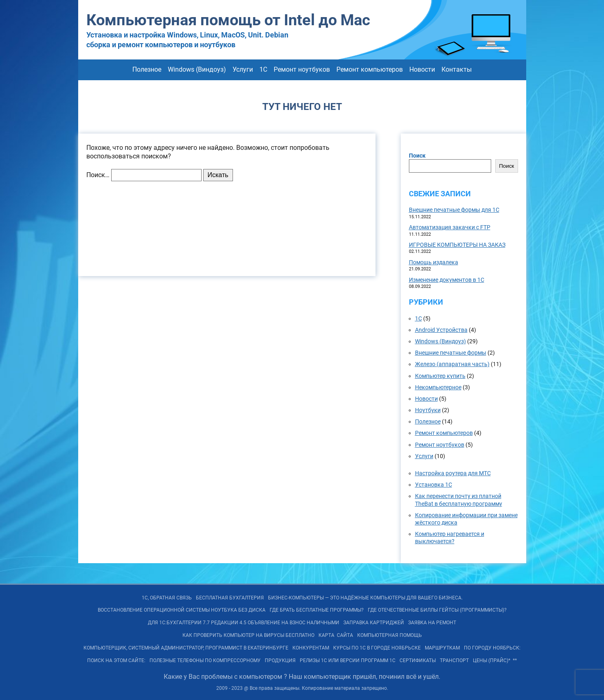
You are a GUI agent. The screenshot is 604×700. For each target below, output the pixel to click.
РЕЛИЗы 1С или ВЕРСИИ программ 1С (348, 661)
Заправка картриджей (374, 623)
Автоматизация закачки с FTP (450, 227)
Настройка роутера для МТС (453, 473)
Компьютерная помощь (390, 635)
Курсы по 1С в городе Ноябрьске (377, 648)
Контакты (457, 69)
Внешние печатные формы (451, 353)
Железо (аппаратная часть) (452, 364)
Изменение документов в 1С (447, 280)
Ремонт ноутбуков (302, 69)
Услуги (243, 69)
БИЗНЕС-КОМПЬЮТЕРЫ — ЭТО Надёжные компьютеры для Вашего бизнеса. (365, 598)
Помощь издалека (434, 262)
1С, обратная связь (167, 598)
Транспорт (454, 661)
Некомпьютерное (438, 387)
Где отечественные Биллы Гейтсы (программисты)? (437, 610)
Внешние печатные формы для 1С (454, 210)
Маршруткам (442, 648)
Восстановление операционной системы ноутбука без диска (182, 610)
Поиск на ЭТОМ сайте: (116, 661)
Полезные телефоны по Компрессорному (205, 661)
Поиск (417, 156)
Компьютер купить (440, 376)
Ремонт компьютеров (370, 69)
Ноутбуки (428, 410)
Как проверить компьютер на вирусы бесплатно (248, 635)
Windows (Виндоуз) (197, 69)
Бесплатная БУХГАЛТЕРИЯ (230, 598)
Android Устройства (441, 330)
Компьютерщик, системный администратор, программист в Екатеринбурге (186, 648)
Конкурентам (311, 648)
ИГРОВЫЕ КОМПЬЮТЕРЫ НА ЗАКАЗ (457, 245)
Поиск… (98, 175)
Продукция (280, 661)
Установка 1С (434, 485)
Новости (422, 69)
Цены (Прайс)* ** (495, 661)
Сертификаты (418, 661)
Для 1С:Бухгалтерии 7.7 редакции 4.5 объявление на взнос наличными (244, 623)
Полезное (147, 69)
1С (263, 69)
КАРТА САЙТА (336, 635)
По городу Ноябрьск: (492, 648)
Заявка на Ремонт (432, 623)
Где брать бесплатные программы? (317, 610)
